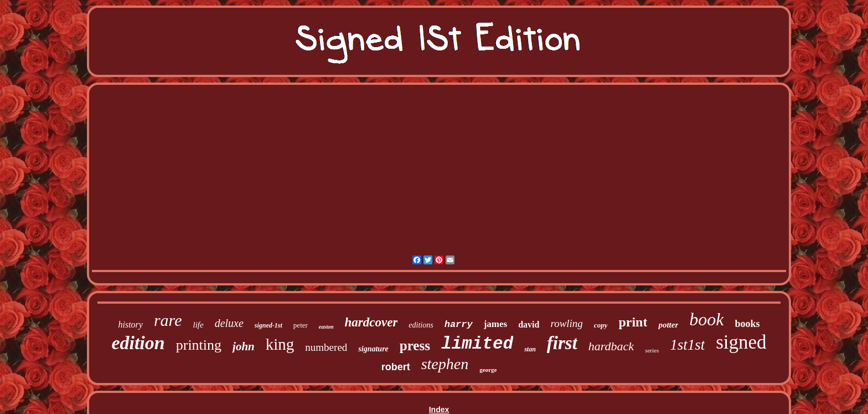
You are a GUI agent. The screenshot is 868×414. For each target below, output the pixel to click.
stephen (445, 364)
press (415, 346)
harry (459, 324)
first (562, 343)
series (652, 350)
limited (477, 344)
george (488, 370)
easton (326, 327)
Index (439, 410)
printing (199, 345)
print (633, 322)
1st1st (687, 345)
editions (421, 325)
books (747, 324)
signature (373, 349)
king (280, 344)
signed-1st (268, 325)
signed (741, 342)
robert (396, 367)
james (495, 324)
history (130, 324)
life (198, 325)
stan (530, 349)
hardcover (371, 322)
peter (301, 325)
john (244, 346)
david (529, 324)
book (706, 319)
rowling (566, 323)
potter (668, 325)
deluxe (229, 323)
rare (168, 320)
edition (138, 343)
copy (601, 325)
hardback (611, 346)
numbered (326, 347)
